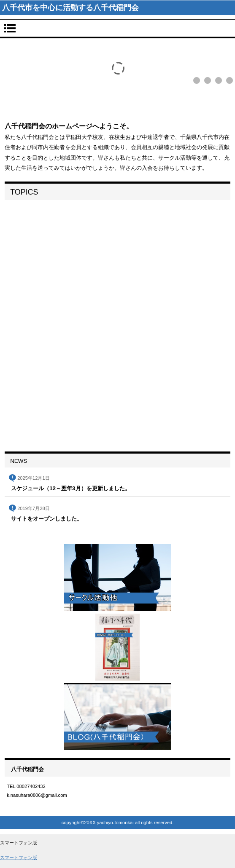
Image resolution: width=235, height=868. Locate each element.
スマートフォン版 (19, 857)
